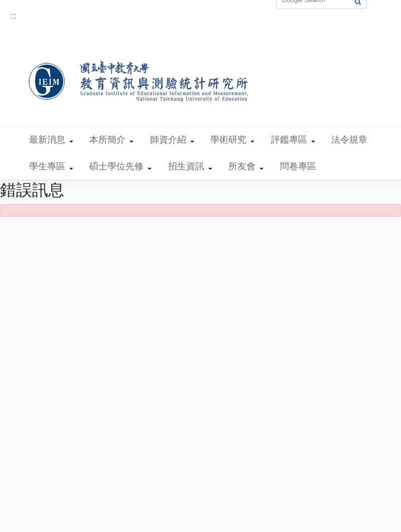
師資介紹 (168, 140)
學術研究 (228, 140)
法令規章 (349, 140)
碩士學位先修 (116, 166)
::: (13, 16)
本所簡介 (107, 140)
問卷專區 (298, 166)
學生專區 (47, 166)
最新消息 (47, 140)
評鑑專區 (289, 140)
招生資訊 (186, 166)
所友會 (242, 166)
